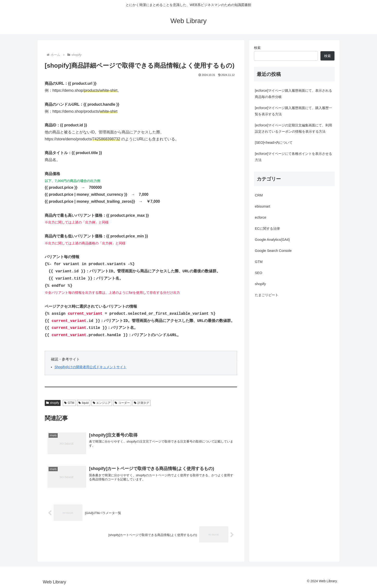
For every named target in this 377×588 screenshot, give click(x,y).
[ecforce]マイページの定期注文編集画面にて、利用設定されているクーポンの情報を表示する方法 (293, 128)
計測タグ (141, 403)
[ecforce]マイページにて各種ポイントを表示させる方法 (293, 157)
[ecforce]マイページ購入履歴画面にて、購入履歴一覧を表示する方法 (293, 111)
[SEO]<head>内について (274, 143)
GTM (69, 403)
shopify (53, 403)
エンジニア (102, 403)
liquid (84, 403)
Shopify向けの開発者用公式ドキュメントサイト (91, 367)
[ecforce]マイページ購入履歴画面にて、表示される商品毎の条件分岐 (293, 94)
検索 (257, 48)
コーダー (122, 403)
